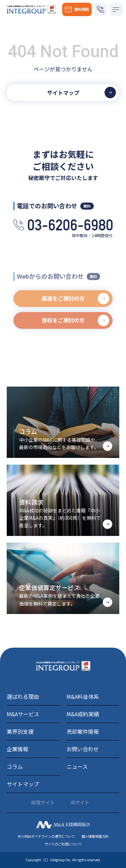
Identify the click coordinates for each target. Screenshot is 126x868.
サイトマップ (23, 784)
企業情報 (17, 749)
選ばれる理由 (23, 696)
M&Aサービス (23, 714)
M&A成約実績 (83, 714)
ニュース (77, 766)
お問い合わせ (83, 749)
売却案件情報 (83, 731)
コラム (15, 766)
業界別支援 (20, 731)
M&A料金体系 (83, 696)
